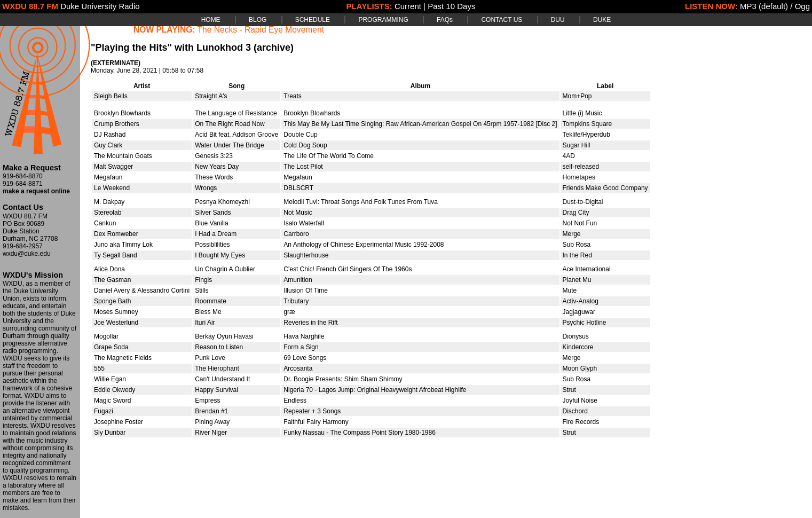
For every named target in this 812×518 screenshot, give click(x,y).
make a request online (36, 191)
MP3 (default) (764, 6)
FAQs (445, 20)
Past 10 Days (451, 6)
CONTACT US (502, 20)
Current (408, 6)
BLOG (258, 20)
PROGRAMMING (383, 20)
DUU (558, 20)
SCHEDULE (313, 20)
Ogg (802, 6)
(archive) (274, 48)
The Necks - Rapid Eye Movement (261, 30)
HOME (211, 20)
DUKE (602, 20)
